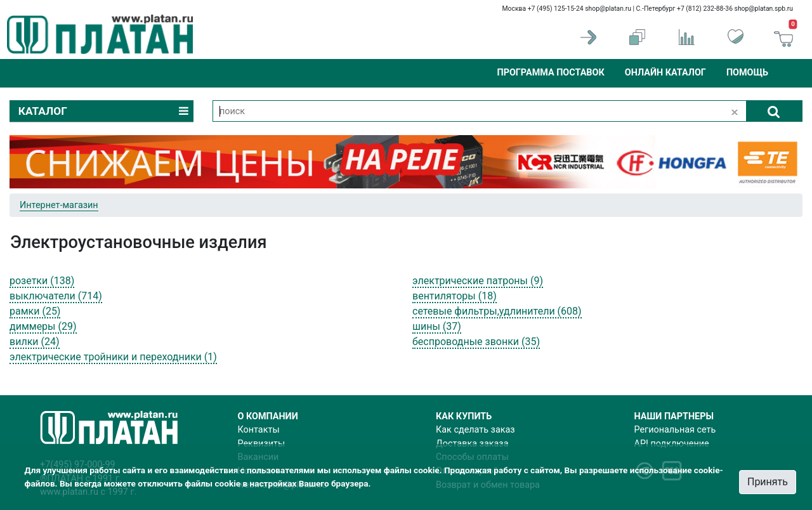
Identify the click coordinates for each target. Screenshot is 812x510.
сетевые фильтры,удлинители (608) (497, 311)
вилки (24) (35, 342)
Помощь (747, 73)
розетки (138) (42, 281)
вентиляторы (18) (455, 296)
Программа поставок (550, 73)
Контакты (259, 430)
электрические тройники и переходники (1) (113, 357)
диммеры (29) (43, 326)
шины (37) (437, 326)
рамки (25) (35, 311)
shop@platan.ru (608, 9)
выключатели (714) (56, 296)
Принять (768, 482)
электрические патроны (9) (478, 281)
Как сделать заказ (475, 430)
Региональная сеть (675, 430)
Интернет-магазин (59, 205)
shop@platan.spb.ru (764, 9)
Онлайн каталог (665, 73)
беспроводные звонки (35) (476, 342)
